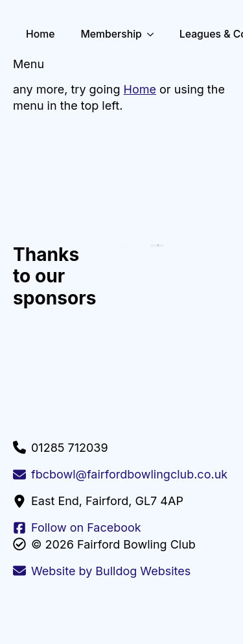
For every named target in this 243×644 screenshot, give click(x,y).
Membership (111, 34)
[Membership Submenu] (154, 34)
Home (40, 34)
